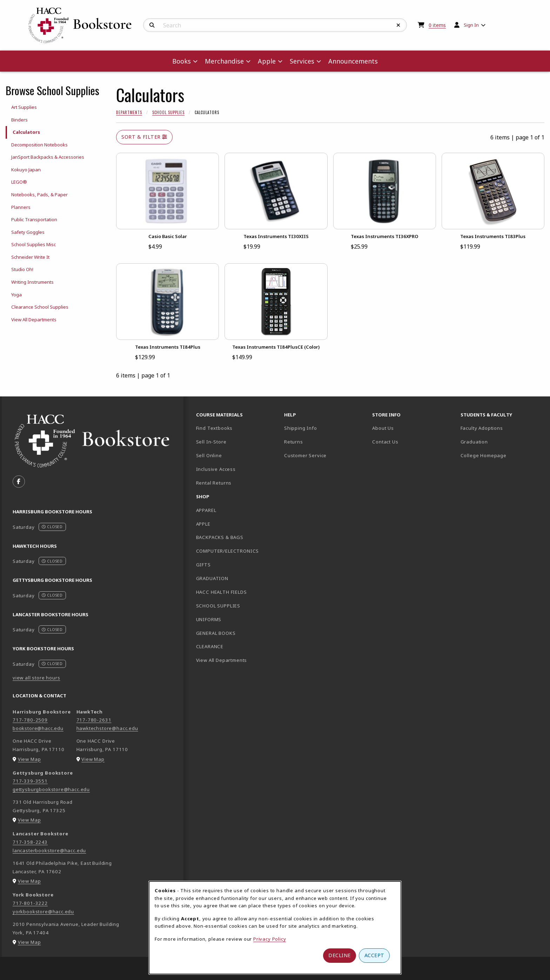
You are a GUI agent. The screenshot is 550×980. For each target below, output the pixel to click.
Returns (294, 442)
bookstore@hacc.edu (38, 728)
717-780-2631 (94, 720)
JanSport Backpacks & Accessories (48, 157)
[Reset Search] (398, 25)
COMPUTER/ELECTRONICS (228, 551)
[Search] (152, 25)
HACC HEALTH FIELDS (222, 592)
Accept (374, 955)
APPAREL (206, 510)
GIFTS (203, 565)
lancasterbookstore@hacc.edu (49, 850)
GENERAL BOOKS (216, 633)
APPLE (203, 524)
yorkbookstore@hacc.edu (43, 912)
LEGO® (19, 182)
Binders (19, 120)
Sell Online (209, 455)
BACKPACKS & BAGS (220, 537)
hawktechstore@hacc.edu (107, 728)
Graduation (474, 442)
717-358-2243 (30, 842)
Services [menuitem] (302, 61)
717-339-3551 (30, 781)
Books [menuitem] (182, 61)
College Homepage (502, 455)
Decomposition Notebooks (39, 145)
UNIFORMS (209, 619)
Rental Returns (214, 483)
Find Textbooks (214, 428)
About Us (383, 428)
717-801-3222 (30, 903)
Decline (340, 955)
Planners (21, 207)
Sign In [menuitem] (471, 25)
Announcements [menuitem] (353, 61)
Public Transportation (34, 219)
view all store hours (36, 678)
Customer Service (305, 455)
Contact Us (385, 442)
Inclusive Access (216, 469)
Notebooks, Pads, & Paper (39, 195)
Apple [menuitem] (267, 61)
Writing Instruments (32, 282)
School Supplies (168, 112)
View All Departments (34, 320)
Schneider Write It (30, 257)
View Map (29, 759)
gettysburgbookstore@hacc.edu (51, 789)
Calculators (26, 132)
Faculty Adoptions (482, 428)
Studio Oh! (22, 269)
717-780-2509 (30, 720)
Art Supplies (24, 107)
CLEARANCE (210, 646)
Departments (129, 112)
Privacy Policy (270, 939)
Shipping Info (301, 428)
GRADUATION (212, 578)
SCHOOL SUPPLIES (218, 606)
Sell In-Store (211, 442)
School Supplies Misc (33, 244)
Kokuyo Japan (26, 170)
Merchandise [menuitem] (224, 61)
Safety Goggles (28, 232)
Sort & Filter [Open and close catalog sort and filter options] (144, 137)
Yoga (16, 295)
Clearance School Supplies (40, 307)
